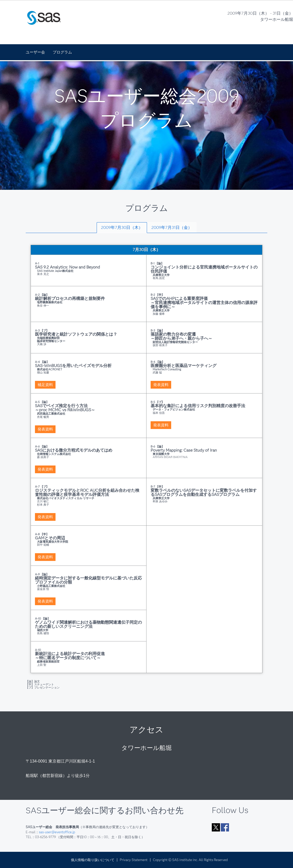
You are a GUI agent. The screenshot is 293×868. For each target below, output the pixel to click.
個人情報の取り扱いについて (93, 860)
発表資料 (161, 385)
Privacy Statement (134, 860)
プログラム (62, 52)
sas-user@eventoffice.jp (57, 832)
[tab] (122, 228)
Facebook (225, 827)
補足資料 (45, 385)
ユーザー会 (35, 52)
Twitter (216, 827)
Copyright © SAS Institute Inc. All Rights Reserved (190, 860)
